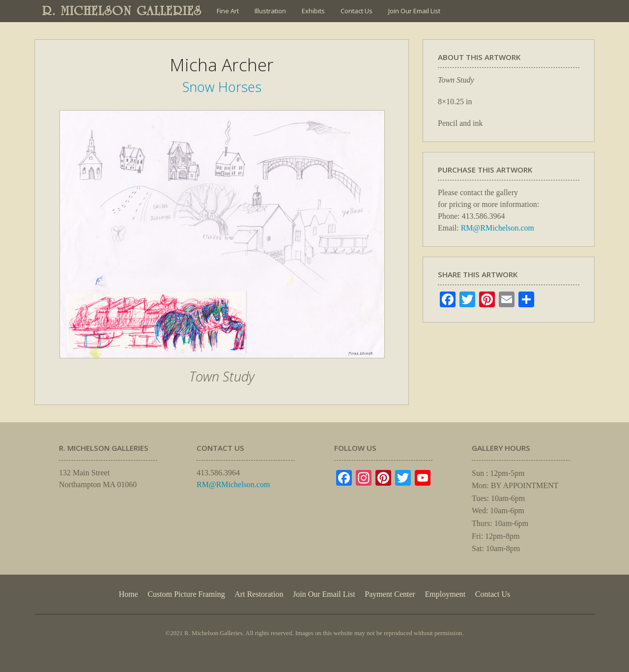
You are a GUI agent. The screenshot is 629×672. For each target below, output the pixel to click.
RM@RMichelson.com (498, 228)
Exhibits (313, 11)
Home (129, 594)
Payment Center (390, 594)
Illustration (270, 11)
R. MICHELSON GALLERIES (122, 11)
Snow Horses (222, 87)
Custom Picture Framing (186, 594)
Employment (445, 594)
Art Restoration (259, 594)
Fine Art (228, 11)
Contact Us (357, 11)
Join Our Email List (414, 11)
